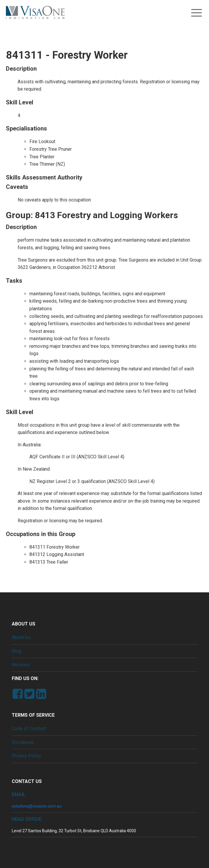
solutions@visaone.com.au (37, 806)
